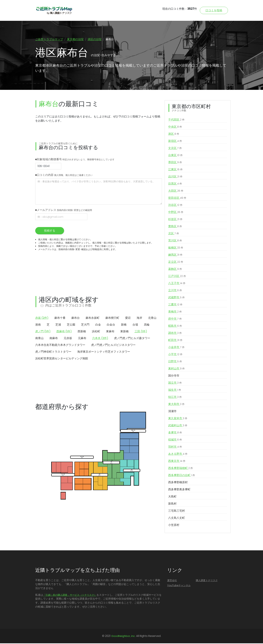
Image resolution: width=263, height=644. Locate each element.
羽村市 (175, 448)
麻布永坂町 (93, 319)
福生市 (175, 391)
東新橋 (124, 332)
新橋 (124, 325)
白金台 (111, 325)
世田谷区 (177, 199)
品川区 (175, 177)
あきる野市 (178, 455)
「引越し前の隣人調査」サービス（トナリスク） (70, 596)
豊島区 (175, 227)
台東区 (175, 156)
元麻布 (82, 339)
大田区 (176, 192)
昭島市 (175, 327)
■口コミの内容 (64, 176)
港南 (38, 325)
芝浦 (58, 325)
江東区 (175, 170)
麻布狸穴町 (112, 319)
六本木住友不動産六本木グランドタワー (60, 346)
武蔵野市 (176, 298)
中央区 (175, 128)
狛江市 (175, 398)
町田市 (175, 341)
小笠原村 (174, 526)
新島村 (172, 504)
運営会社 (172, 581)
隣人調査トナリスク (207, 581)
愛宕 (128, 319)
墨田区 (175, 163)
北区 (174, 234)
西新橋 (82, 332)
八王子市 (177, 284)
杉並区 (175, 220)
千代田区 (176, 121)
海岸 (139, 319)
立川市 (175, 291)
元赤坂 (68, 339)
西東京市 (177, 462)
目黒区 (175, 185)
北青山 (152, 319)
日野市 (175, 362)
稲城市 (175, 441)
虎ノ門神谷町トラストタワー (53, 352)
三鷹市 (175, 305)
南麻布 (54, 339)
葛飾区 (175, 270)
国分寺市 (174, 376)
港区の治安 (95, 39)
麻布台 (76, 319)
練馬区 (175, 256)
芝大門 (85, 325)
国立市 (175, 384)
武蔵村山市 (178, 426)
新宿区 (175, 142)
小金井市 (176, 348)
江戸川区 (177, 277)
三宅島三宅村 (177, 512)
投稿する (50, 231)
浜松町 (96, 332)
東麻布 (110, 332)
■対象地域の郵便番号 (75, 160)
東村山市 (176, 369)
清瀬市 (172, 412)
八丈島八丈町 (177, 519)
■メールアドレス (64, 211)
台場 (135, 325)
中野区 (176, 213)
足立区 (176, 263)
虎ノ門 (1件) (43, 332)
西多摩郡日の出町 (182, 476)
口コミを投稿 (214, 10)
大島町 (172, 497)
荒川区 (175, 241)
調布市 (175, 334)
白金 (98, 325)
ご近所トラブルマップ (49, 39)
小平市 (175, 355)
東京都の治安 (75, 39)
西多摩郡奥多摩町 (179, 490)
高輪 (147, 325)
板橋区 (176, 249)
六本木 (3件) (100, 339)
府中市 (175, 320)
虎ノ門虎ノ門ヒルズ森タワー (132, 339)
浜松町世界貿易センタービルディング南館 (62, 359)
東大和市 (176, 405)
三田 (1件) (141, 332)
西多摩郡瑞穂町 (181, 469)
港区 (174, 135)
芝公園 (71, 325)
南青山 (39, 339)
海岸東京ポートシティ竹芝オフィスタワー (104, 352)
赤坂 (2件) (42, 319)
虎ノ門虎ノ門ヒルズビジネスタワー (113, 346)
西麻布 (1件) (64, 332)
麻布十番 (60, 319)
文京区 (175, 149)
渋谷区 (175, 206)
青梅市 (175, 313)
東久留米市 (178, 419)
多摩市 (175, 433)
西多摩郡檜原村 (178, 483)
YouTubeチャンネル (179, 586)
